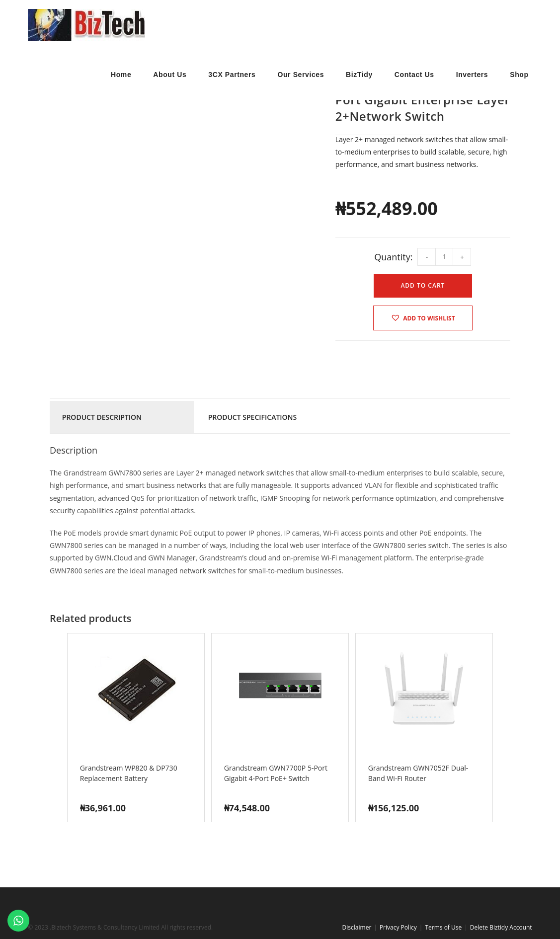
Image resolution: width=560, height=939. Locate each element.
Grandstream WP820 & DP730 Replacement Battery (129, 773)
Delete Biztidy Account (501, 927)
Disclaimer (357, 927)
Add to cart (423, 285)
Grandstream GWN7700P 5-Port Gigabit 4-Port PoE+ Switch (276, 773)
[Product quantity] (444, 257)
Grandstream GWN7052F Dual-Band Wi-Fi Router (418, 773)
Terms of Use (443, 927)
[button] (423, 318)
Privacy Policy (398, 927)
